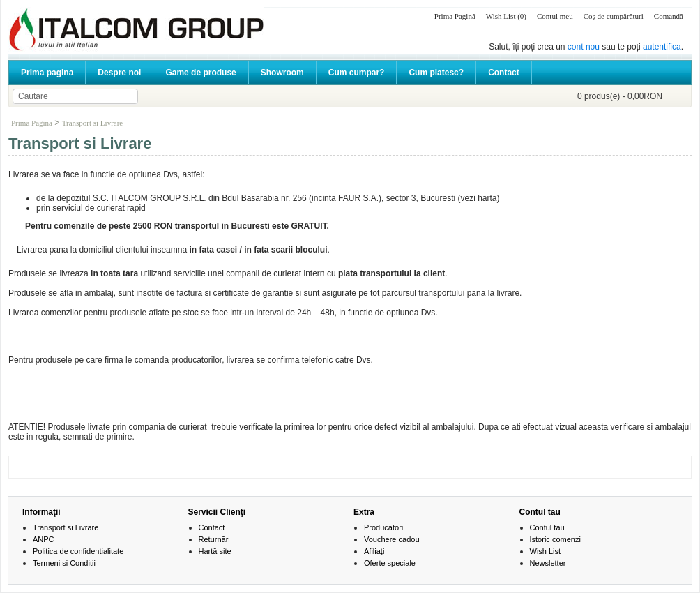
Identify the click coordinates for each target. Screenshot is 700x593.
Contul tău (547, 527)
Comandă (669, 16)
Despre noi (119, 73)
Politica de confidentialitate (78, 551)
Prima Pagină (455, 16)
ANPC (44, 539)
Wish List (546, 551)
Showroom (282, 73)
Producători (383, 527)
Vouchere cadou (392, 539)
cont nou (584, 47)
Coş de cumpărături (614, 16)
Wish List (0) (506, 16)
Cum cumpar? (357, 73)
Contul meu (555, 16)
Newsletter (548, 563)
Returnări (214, 539)
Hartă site (215, 551)
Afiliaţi (374, 551)
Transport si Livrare (93, 123)
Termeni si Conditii (64, 563)
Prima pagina (47, 73)
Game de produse (200, 73)
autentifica (662, 47)
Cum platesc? (436, 73)
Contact (504, 73)
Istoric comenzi (555, 539)
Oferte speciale (390, 563)
